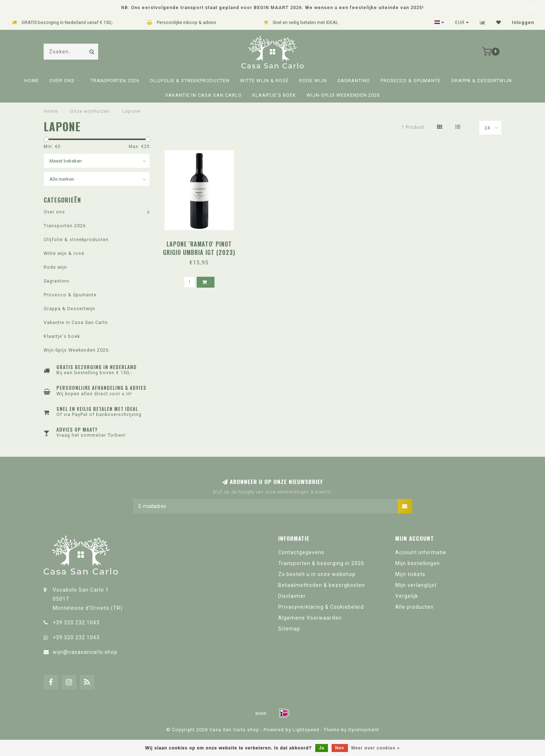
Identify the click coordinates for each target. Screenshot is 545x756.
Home (32, 81)
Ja (322, 748)
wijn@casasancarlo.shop (85, 652)
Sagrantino (354, 81)
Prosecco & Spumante (411, 81)
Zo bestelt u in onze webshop (317, 574)
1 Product (413, 127)
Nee (340, 748)
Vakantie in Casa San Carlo (203, 95)
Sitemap (289, 629)
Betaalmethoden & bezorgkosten (322, 585)
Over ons (62, 81)
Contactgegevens (301, 552)
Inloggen (523, 23)
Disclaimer (292, 596)
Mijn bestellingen (418, 563)
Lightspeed (306, 730)
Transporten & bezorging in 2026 (321, 563)
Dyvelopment (364, 730)
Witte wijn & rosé (264, 81)
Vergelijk (407, 596)
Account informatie (421, 552)
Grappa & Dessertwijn (482, 81)
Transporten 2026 (115, 81)
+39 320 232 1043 (76, 623)
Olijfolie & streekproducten (190, 81)
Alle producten (414, 607)
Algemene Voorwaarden (310, 618)
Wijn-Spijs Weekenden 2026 (343, 95)
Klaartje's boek (274, 95)
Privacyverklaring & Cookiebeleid (321, 607)
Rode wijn (313, 81)
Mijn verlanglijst (416, 585)
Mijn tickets (410, 574)
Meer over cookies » (376, 748)
